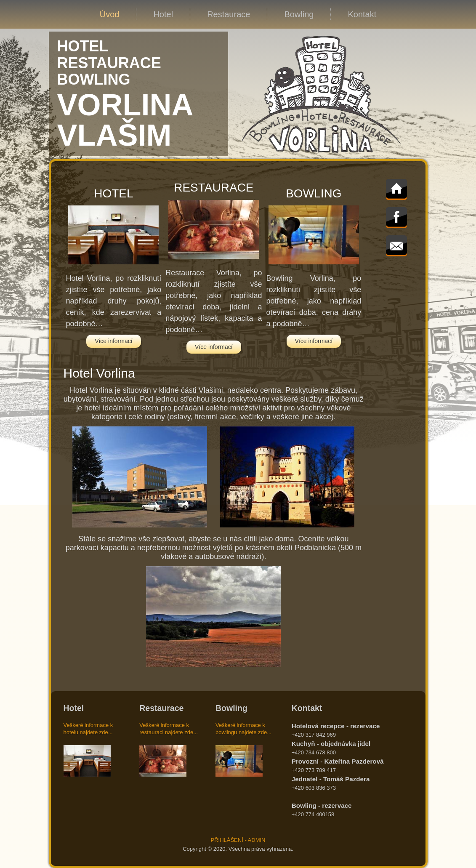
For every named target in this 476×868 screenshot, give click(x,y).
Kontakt (362, 14)
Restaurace (229, 14)
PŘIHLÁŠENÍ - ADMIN (238, 840)
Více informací (113, 341)
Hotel (163, 14)
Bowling (299, 14)
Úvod (110, 14)
